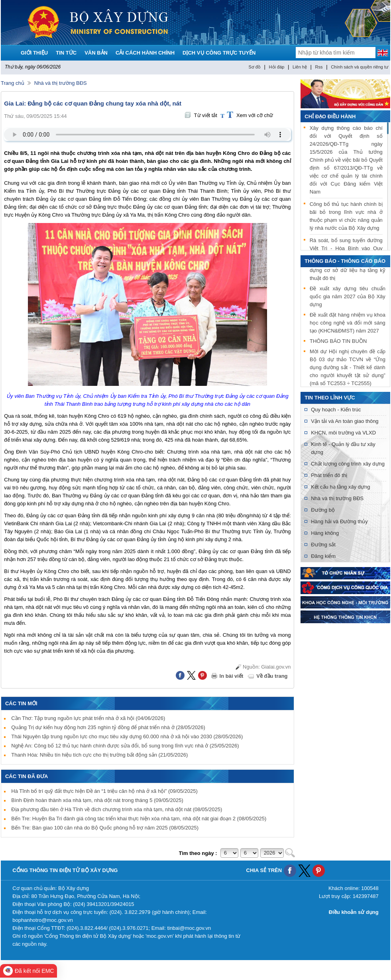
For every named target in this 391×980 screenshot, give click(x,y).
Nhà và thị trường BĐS (61, 83)
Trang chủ (13, 83)
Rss (319, 67)
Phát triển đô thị (329, 475)
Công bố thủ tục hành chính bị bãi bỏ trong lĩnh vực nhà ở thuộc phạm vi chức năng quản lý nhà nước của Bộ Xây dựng (346, 216)
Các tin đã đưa (27, 776)
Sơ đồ (254, 67)
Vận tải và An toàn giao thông (345, 421)
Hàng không (325, 533)
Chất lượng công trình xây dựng (348, 464)
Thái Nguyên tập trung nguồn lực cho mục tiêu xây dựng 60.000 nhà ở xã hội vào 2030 (127, 736)
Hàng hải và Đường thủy (339, 521)
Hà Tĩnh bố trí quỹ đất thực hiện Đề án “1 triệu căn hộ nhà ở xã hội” (104, 791)
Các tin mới (21, 703)
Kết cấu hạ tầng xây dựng (340, 487)
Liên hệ (300, 67)
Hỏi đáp (277, 67)
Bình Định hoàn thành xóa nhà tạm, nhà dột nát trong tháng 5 (97, 800)
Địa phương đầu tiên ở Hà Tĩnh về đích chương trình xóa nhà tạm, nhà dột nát (117, 809)
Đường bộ (323, 510)
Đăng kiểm (323, 556)
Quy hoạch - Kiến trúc (336, 410)
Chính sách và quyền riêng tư (360, 67)
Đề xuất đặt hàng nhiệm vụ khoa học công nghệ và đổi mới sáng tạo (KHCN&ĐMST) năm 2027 (348, 324)
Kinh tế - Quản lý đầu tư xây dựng (343, 448)
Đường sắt (323, 545)
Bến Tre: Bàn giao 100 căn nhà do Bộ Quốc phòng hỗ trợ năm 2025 (105, 828)
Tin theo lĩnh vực (330, 398)
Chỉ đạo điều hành (330, 116)
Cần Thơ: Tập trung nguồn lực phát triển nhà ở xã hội (88, 718)
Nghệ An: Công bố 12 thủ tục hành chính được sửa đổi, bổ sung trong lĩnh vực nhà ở (125, 746)
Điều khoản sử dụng (354, 912)
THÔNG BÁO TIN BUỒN (338, 342)
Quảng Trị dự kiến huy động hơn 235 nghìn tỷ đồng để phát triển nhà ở (108, 727)
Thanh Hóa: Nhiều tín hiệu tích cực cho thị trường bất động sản (99, 755)
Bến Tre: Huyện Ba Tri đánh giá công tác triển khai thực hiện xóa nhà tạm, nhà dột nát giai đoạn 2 (139, 819)
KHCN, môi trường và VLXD (343, 433)
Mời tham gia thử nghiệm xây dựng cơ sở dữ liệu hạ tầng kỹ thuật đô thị (348, 271)
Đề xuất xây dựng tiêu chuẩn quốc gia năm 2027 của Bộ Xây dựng (348, 298)
